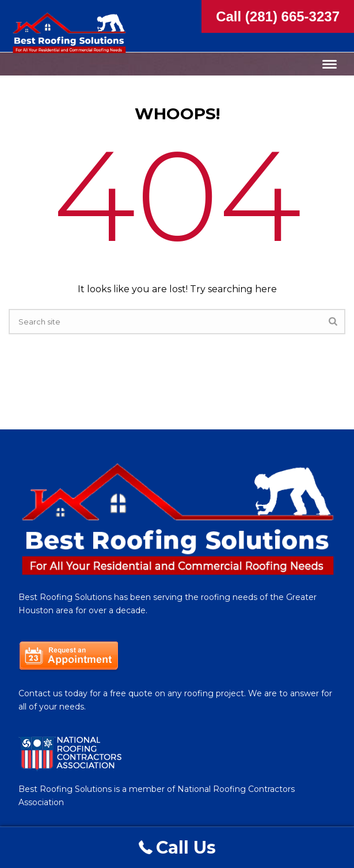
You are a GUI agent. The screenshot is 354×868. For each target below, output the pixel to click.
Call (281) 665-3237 (278, 16)
